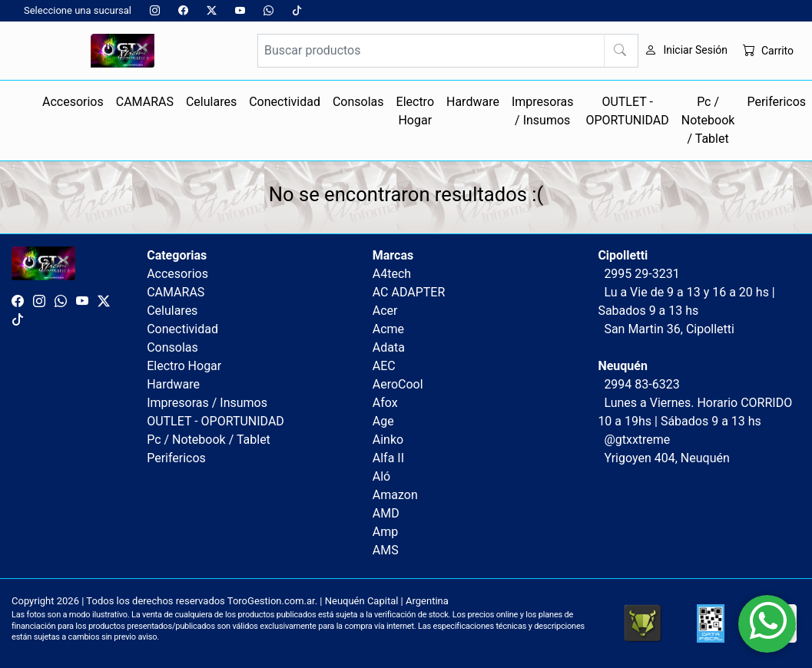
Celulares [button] (211, 102)
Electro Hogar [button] (415, 111)
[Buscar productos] (448, 51)
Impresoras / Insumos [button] (543, 111)
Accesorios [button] (73, 102)
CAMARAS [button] (145, 102)
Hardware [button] (473, 102)
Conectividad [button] (285, 102)
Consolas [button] (358, 102)
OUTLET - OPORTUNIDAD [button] (627, 111)
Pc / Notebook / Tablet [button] (708, 120)
